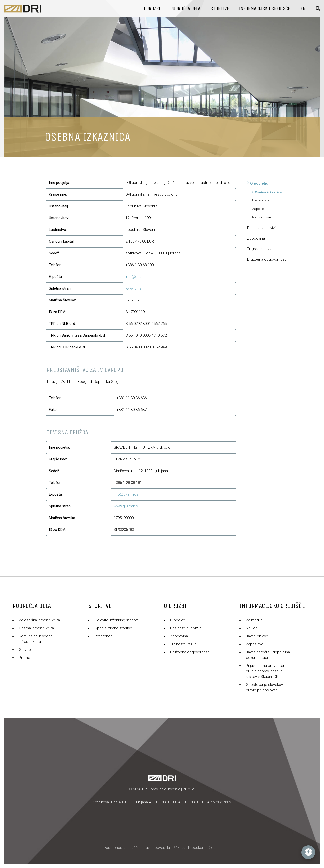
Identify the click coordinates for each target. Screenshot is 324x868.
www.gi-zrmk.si (126, 506)
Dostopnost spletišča (121, 848)
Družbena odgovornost (267, 259)
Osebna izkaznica (268, 192)
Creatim (214, 848)
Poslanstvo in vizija (263, 228)
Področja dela (185, 8)
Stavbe (25, 650)
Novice (252, 628)
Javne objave (257, 636)
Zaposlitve (255, 644)
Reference (104, 636)
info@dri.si (134, 277)
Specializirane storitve (113, 628)
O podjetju (259, 183)
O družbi (151, 8)
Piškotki (179, 848)
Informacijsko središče (265, 8)
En (303, 8)
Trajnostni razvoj (261, 249)
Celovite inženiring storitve (117, 620)
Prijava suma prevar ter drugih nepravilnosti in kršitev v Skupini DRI (265, 671)
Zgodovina (256, 238)
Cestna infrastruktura (36, 628)
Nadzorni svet (262, 217)
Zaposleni (259, 209)
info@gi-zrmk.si (126, 494)
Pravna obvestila (156, 848)
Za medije (254, 620)
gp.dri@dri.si (221, 802)
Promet (25, 658)
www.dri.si (134, 288)
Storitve (220, 8)
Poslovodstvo (261, 200)
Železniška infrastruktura (39, 620)
